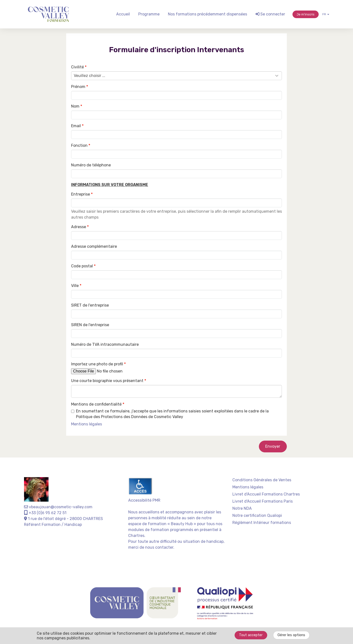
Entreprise (81, 194)
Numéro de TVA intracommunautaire (105, 344)
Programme (149, 14)
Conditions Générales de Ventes (262, 480)
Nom (75, 106)
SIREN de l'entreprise (90, 325)
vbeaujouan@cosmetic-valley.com (58, 507)
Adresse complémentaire (94, 246)
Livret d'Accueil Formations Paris (263, 501)
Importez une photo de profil (97, 364)
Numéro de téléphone (91, 165)
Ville (75, 286)
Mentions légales (248, 487)
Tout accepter (251, 635)
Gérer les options (291, 635)
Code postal (82, 266)
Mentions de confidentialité (96, 404)
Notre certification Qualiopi (257, 515)
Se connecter (270, 14)
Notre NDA (242, 508)
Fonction (79, 145)
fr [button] (326, 14)
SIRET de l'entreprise (90, 305)
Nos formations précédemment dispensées (208, 14)
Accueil (123, 14)
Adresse (79, 227)
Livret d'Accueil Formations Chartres (266, 494)
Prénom (78, 87)
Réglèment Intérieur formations (262, 523)
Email (76, 126)
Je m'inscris (306, 14)
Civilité (77, 67)
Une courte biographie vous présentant (107, 381)
